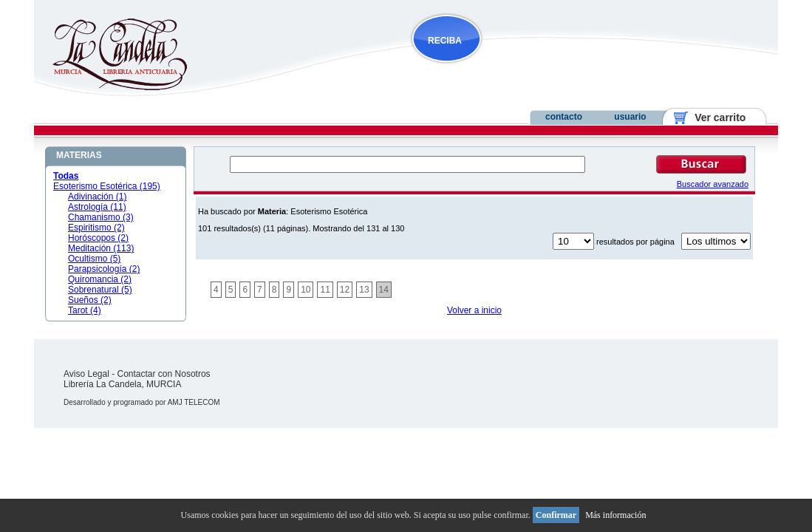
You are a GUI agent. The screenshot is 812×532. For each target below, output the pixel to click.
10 (306, 290)
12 (345, 290)
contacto (564, 117)
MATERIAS (79, 155)
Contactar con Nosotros (164, 374)
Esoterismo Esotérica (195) (107, 186)
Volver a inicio (474, 310)
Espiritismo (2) (96, 228)
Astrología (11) (97, 207)
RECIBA (445, 41)
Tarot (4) (85, 310)
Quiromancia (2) (100, 279)
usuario (630, 117)
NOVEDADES (522, 69)
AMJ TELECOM (194, 402)
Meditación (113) (101, 248)
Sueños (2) (90, 300)
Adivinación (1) (97, 197)
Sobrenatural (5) (100, 290)
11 (325, 290)
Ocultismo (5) (94, 259)
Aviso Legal (86, 374)
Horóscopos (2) (98, 238)
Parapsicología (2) (104, 269)
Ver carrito (715, 117)
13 (364, 290)
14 (384, 290)
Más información (615, 515)
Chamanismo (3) (101, 217)
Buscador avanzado (713, 184)
